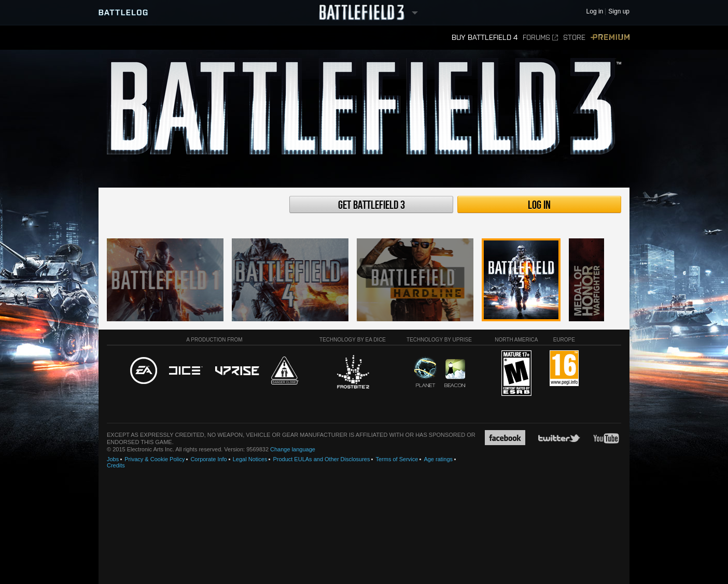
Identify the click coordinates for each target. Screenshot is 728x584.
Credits (116, 465)
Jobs (113, 459)
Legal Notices (250, 459)
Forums (540, 38)
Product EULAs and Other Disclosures (321, 459)
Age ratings (438, 459)
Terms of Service (397, 459)
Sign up (619, 12)
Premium (610, 38)
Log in (539, 205)
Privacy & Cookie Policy (155, 459)
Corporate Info (208, 459)
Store (574, 38)
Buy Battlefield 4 (485, 38)
